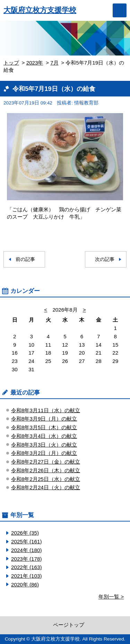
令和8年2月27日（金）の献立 (46, 462)
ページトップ (69, 625)
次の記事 (105, 259)
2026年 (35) (25, 533)
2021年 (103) (26, 576)
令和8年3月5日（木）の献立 (44, 427)
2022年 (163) (26, 567)
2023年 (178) (26, 559)
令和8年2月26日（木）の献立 (46, 470)
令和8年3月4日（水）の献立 (44, 436)
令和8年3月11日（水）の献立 (46, 410)
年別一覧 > (111, 597)
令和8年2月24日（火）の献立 (46, 487)
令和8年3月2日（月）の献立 (44, 453)
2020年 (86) (25, 584)
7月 (54, 63)
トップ (11, 63)
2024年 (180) (26, 550)
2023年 (35, 63)
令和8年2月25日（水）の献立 (46, 479)
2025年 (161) (26, 541)
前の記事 (25, 259)
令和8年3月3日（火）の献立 (44, 445)
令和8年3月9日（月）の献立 (44, 419)
